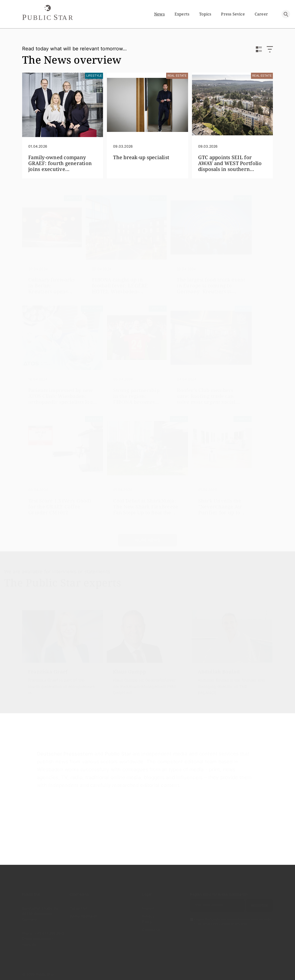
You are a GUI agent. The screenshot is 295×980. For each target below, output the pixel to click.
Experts (182, 14)
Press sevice (233, 14)
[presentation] (13, 643)
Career (261, 14)
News (159, 14)
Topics (205, 14)
